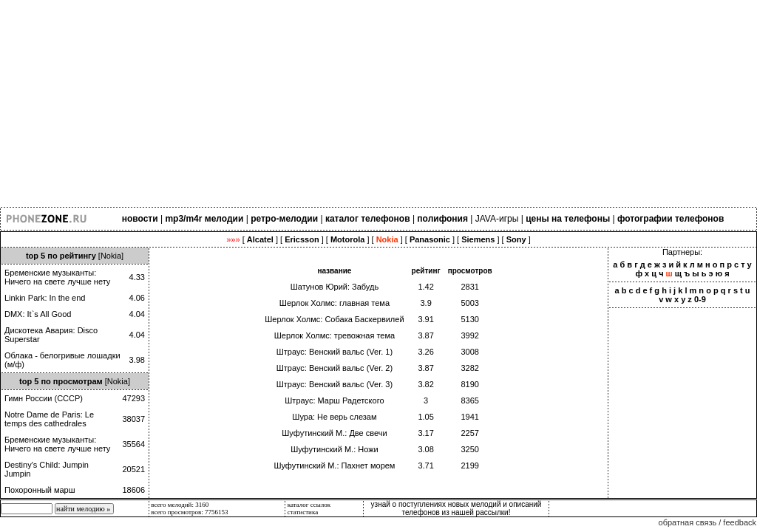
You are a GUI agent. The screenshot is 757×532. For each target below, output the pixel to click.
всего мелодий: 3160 (180, 505)
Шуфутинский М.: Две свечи (334, 433)
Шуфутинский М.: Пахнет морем (334, 465)
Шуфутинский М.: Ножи (335, 449)
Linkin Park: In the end (45, 298)
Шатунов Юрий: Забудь (335, 287)
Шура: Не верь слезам (334, 417)
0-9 (700, 299)
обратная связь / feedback (707, 522)
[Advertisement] (378, 103)
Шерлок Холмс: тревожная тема (335, 335)
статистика (303, 512)
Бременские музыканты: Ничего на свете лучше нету (57, 277)
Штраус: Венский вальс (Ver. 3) (335, 384)
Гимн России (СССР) (44, 398)
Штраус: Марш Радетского (334, 400)
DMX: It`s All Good (38, 314)
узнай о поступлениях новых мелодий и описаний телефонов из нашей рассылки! (456, 508)
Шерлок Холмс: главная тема (335, 303)
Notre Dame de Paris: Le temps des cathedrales (49, 419)
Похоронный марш (40, 490)
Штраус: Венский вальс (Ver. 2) (335, 368)
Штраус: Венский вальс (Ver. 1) (335, 352)
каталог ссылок (309, 505)
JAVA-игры (497, 219)
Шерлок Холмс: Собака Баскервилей (334, 319)
